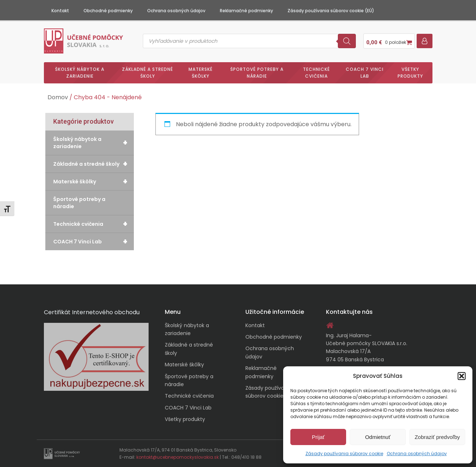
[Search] (347, 41)
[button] (462, 376)
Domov (58, 97)
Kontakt (60, 11)
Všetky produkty (410, 73)
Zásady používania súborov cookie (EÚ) (331, 11)
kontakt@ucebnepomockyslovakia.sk (178, 457)
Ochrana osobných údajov (417, 454)
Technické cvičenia (316, 73)
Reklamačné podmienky (246, 11)
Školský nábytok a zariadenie (80, 73)
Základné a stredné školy (148, 73)
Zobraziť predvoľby (437, 437)
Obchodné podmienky (108, 11)
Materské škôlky (201, 73)
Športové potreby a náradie (257, 73)
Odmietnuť (378, 437)
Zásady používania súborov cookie (344, 454)
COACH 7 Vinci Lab (365, 73)
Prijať (318, 437)
